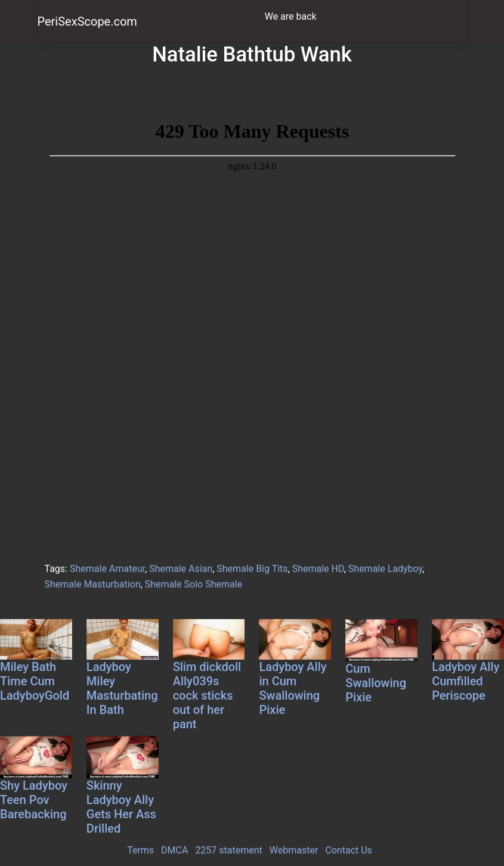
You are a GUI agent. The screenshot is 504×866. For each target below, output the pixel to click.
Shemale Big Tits (252, 569)
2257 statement (228, 850)
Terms (140, 850)
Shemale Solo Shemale (194, 584)
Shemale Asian (181, 569)
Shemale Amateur (107, 569)
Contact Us (349, 850)
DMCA (174, 850)
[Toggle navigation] (451, 17)
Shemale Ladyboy (386, 569)
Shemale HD (318, 569)
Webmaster (294, 850)
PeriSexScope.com (87, 21)
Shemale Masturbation (93, 584)
